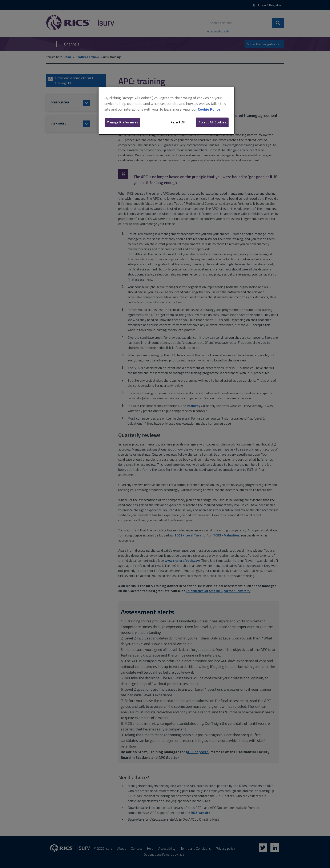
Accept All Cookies (212, 122)
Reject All (178, 122)
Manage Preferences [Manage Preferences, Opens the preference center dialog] (122, 122)
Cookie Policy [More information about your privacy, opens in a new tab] (209, 109)
